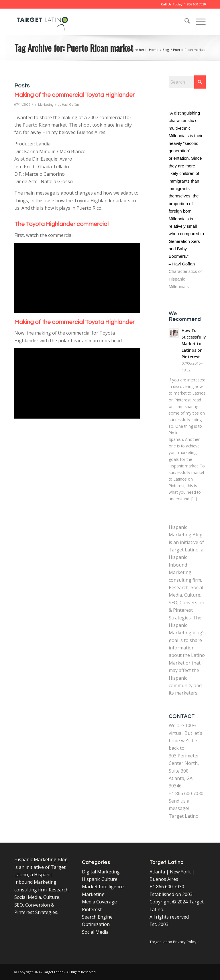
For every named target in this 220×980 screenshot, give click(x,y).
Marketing (46, 104)
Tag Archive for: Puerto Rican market (74, 48)
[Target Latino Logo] (42, 22)
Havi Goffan (70, 104)
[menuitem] (184, 22)
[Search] (184, 22)
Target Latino (184, 816)
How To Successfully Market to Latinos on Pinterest (194, 344)
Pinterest (92, 909)
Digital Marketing (101, 872)
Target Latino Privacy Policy (173, 942)
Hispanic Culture (100, 879)
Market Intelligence (103, 887)
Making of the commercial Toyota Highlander (74, 95)
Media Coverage (99, 902)
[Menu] (198, 22)
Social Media (95, 932)
